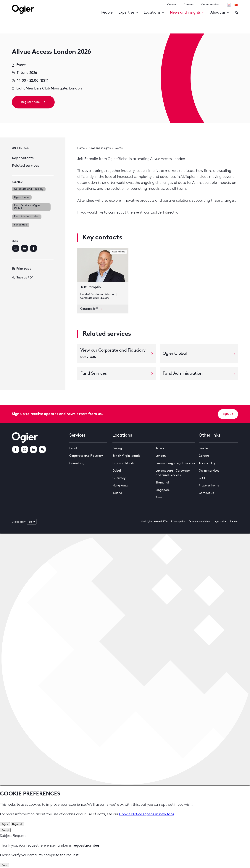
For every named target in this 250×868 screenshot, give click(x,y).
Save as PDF (22, 278)
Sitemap (234, 522)
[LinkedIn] (25, 248)
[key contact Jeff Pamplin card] (103, 276)
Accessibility (207, 463)
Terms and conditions (199, 522)
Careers (172, 5)
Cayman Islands (123, 463)
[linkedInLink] (33, 449)
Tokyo (159, 498)
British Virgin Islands (126, 456)
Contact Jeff (91, 309)
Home (81, 148)
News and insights (187, 13)
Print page (22, 269)
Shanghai (162, 483)
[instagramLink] (25, 449)
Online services (210, 5)
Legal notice (220, 522)
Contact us (206, 493)
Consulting (77, 463)
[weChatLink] (42, 449)
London (161, 456)
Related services (25, 166)
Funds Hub (21, 225)
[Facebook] (33, 248)
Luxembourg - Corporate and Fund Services (173, 473)
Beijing (117, 449)
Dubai (117, 471)
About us (220, 13)
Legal (73, 449)
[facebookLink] (16, 449)
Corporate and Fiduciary (29, 189)
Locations (154, 13)
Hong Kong (120, 486)
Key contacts (23, 158)
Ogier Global (22, 197)
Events (118, 148)
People (107, 13)
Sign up (228, 414)
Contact (189, 5)
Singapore (163, 490)
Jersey (160, 449)
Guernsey (119, 478)
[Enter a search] (237, 13)
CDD (202, 478)
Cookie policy (19, 522)
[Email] (16, 248)
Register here (33, 102)
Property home (209, 486)
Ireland (117, 493)
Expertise (128, 13)
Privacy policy (178, 522)
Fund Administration (27, 217)
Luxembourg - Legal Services (175, 463)
